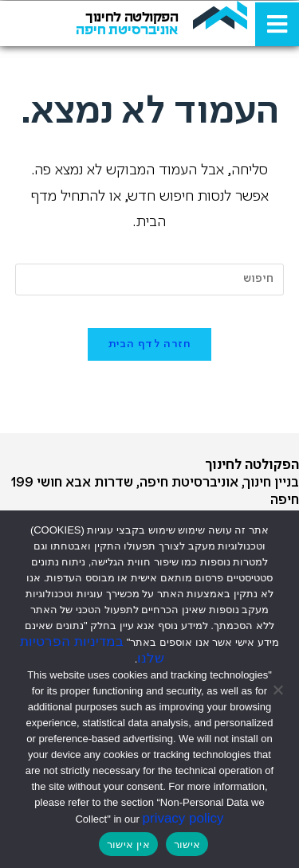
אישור (187, 845)
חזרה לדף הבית (150, 344)
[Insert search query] (150, 280)
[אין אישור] (279, 690)
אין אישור (128, 845)
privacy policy (183, 818)
